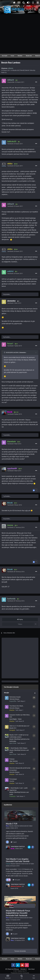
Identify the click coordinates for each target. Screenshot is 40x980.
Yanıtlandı (15, 144)
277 (20, 469)
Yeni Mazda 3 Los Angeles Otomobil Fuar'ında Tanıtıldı (18, 860)
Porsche (12, 781)
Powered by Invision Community (20, 973)
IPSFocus (16, 969)
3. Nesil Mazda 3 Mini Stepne (18, 748)
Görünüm (24, 969)
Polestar (12, 759)
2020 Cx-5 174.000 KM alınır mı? (19, 726)
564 (16, 164)
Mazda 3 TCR (12, 824)
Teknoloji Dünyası (14, 699)
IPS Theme (8, 969)
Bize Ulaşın (32, 969)
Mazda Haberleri (14, 826)
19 (16, 526)
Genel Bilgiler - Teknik (15, 719)
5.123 (16, 412)
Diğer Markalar (14, 761)
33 (19, 442)
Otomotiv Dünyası (14, 708)
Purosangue (13, 779)
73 (16, 503)
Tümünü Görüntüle (20, 951)
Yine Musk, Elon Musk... (17, 706)
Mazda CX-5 (13, 728)
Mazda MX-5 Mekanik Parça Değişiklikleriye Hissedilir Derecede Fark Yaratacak (18, 913)
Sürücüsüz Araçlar (15, 697)
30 (16, 344)
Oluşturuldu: (16, 82)
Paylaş (20, 619)
